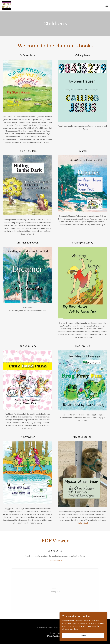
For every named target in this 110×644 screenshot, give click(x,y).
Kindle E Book (83, 523)
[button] (107, 6)
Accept (83, 639)
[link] (7, 6)
